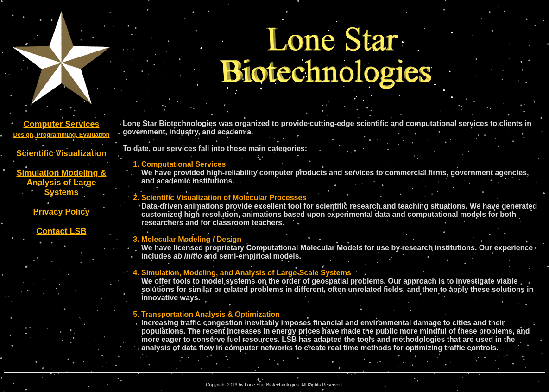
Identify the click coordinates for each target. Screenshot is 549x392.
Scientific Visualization (61, 153)
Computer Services (61, 124)
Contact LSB (62, 231)
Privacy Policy (61, 212)
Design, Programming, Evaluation (61, 135)
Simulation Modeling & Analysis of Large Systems (62, 183)
